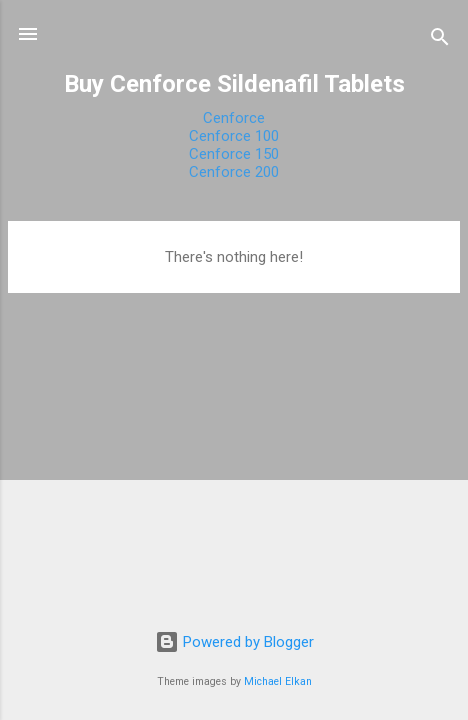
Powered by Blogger (234, 642)
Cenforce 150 (234, 154)
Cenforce (234, 118)
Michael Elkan (278, 681)
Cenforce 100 (234, 136)
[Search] (440, 40)
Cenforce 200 (234, 172)
